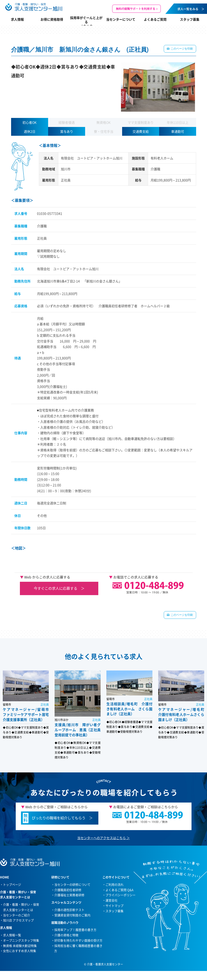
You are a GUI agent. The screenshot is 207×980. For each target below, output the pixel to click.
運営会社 (111, 900)
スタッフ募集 (190, 19)
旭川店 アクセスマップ (18, 920)
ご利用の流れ (114, 884)
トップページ (12, 884)
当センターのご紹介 (17, 915)
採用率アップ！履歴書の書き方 (75, 930)
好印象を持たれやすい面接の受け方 (78, 940)
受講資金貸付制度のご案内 (72, 915)
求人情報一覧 (12, 935)
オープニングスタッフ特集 (21, 940)
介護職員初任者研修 (68, 890)
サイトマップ (114, 906)
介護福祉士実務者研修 (69, 895)
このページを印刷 (182, 49)
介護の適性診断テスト (69, 910)
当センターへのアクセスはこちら (102, 838)
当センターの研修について (72, 884)
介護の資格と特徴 (66, 935)
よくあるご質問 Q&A (119, 890)
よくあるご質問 (155, 19)
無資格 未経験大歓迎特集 (20, 946)
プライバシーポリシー (120, 895)
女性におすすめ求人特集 (20, 951)
